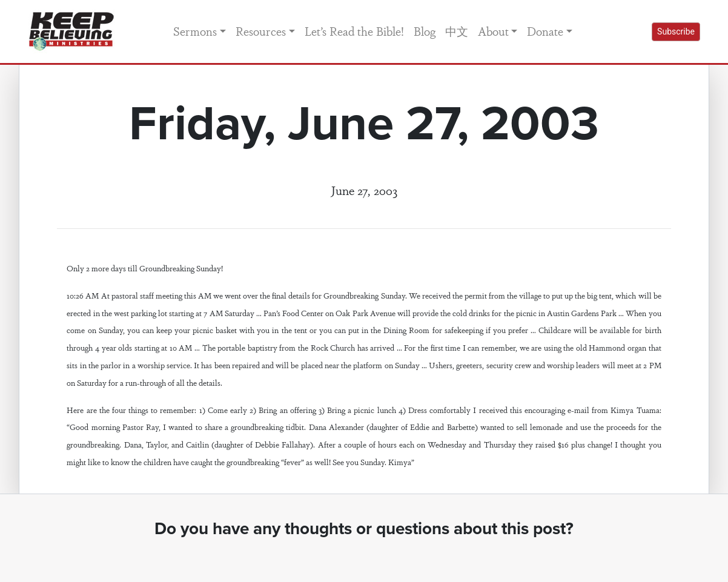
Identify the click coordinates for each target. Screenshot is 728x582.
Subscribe (676, 31)
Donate (545, 31)
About (493, 31)
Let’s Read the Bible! (354, 31)
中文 (457, 31)
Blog (425, 31)
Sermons (195, 31)
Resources (261, 31)
